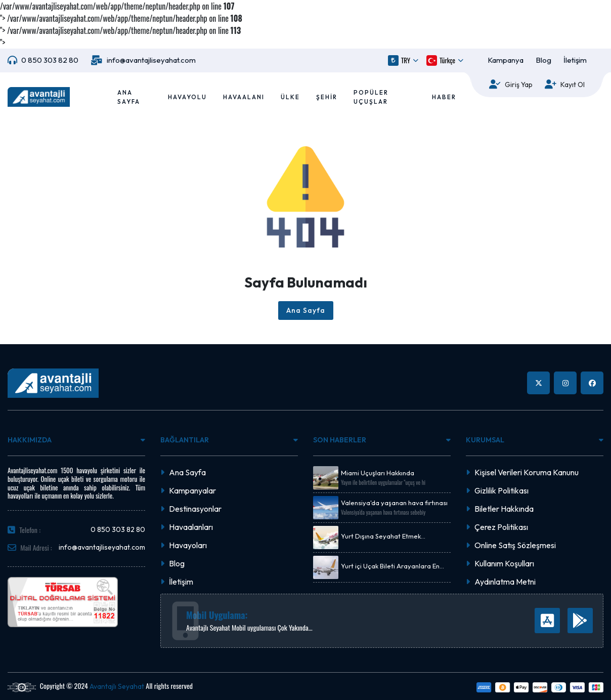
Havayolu (187, 97)
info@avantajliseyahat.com (151, 60)
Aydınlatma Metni (505, 582)
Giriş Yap (519, 85)
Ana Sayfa (129, 97)
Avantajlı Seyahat (117, 686)
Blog (543, 60)
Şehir (327, 97)
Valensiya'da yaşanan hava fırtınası (394, 503)
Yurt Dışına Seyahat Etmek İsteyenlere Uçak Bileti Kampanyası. (395, 537)
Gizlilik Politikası (501, 490)
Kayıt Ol (573, 85)
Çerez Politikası (501, 527)
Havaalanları (191, 527)
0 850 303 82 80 (50, 60)
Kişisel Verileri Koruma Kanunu (527, 472)
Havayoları (188, 545)
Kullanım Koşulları (504, 563)
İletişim (575, 60)
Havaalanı (244, 97)
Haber (444, 97)
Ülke (290, 97)
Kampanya (506, 60)
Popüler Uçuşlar (371, 97)
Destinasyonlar (195, 509)
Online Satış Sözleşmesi (515, 545)
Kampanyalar (192, 490)
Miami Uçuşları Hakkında (378, 473)
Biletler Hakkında (504, 509)
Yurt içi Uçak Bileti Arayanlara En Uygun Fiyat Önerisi (390, 566)
